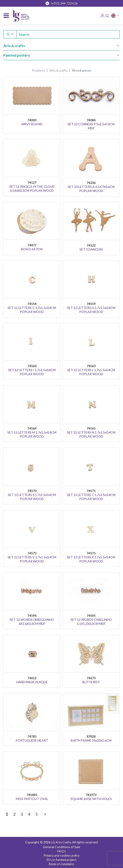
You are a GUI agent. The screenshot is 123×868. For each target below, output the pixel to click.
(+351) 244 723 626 (62, 3)
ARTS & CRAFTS (58, 70)
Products (38, 70)
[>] (45, 815)
